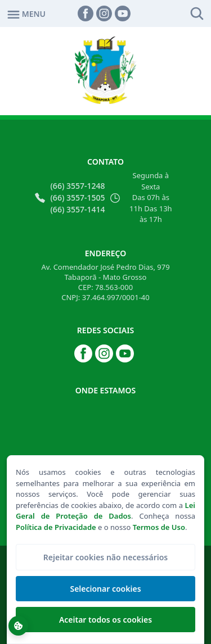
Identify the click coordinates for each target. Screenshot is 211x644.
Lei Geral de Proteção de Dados (105, 511)
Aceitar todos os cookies (105, 620)
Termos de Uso (159, 527)
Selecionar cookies (105, 589)
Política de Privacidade (56, 527)
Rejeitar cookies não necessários (105, 557)
